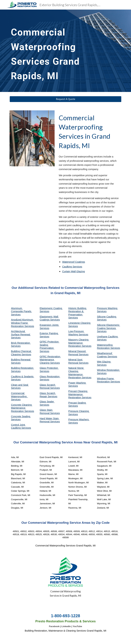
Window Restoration (108, 370)
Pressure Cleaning (79, 411)
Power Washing (77, 383)
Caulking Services (72, 267)
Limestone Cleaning (79, 323)
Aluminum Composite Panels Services (21, 311)
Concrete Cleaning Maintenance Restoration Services (22, 408)
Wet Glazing (104, 362)
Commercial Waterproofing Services (19, 396)
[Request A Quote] (65, 99)
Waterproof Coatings (74, 262)
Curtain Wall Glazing (73, 271)
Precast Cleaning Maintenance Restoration (78, 394)
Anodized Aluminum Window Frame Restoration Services (22, 323)
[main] (61, 51)
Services (73, 326)
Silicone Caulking (107, 317)
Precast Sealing (77, 403)
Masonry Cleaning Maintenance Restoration (79, 343)
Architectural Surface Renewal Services (21, 334)
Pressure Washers (79, 419)
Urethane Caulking (108, 337)
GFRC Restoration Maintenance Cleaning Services (50, 360)
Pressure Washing (107, 308)
